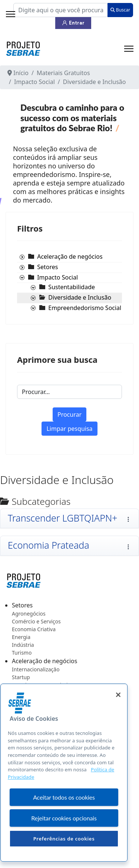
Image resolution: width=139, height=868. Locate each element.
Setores (47, 267)
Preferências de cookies (64, 839)
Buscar (120, 10)
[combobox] (61, 10)
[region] (64, 773)
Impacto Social (57, 277)
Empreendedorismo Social (85, 308)
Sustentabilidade (72, 287)
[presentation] (22, 257)
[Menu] (129, 49)
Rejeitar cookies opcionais (64, 818)
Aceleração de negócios (70, 256)
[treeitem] (70, 256)
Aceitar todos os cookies (64, 797)
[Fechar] (118, 695)
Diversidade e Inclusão (80, 297)
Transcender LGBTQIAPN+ (62, 518)
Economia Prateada (49, 545)
